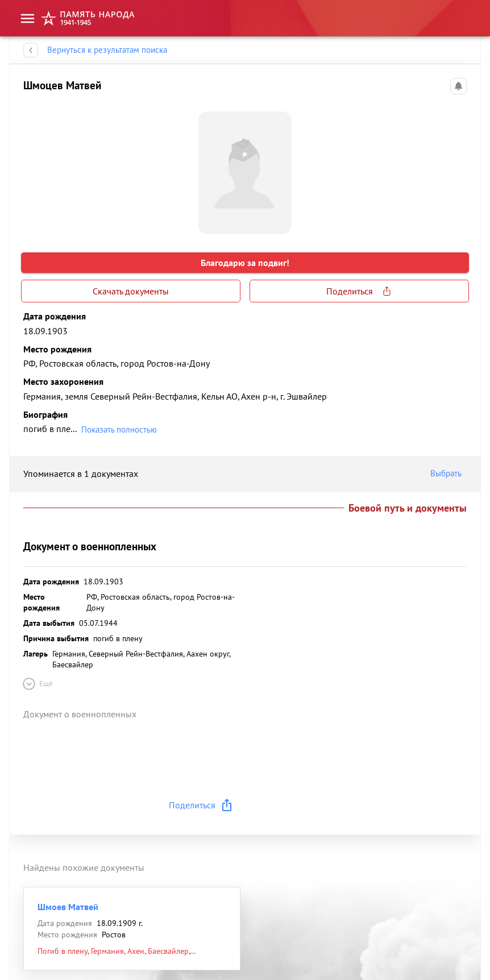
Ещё (37, 684)
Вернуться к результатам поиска (107, 50)
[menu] (28, 18)
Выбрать (449, 474)
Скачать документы (131, 291)
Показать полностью (119, 430)
